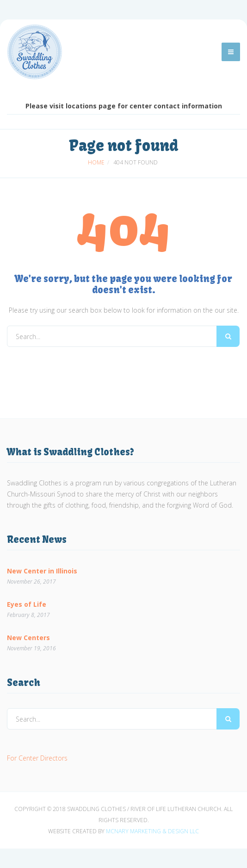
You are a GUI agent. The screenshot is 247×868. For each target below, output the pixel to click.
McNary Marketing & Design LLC (152, 831)
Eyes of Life (27, 604)
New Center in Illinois (42, 570)
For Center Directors (37, 758)
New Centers (28, 637)
